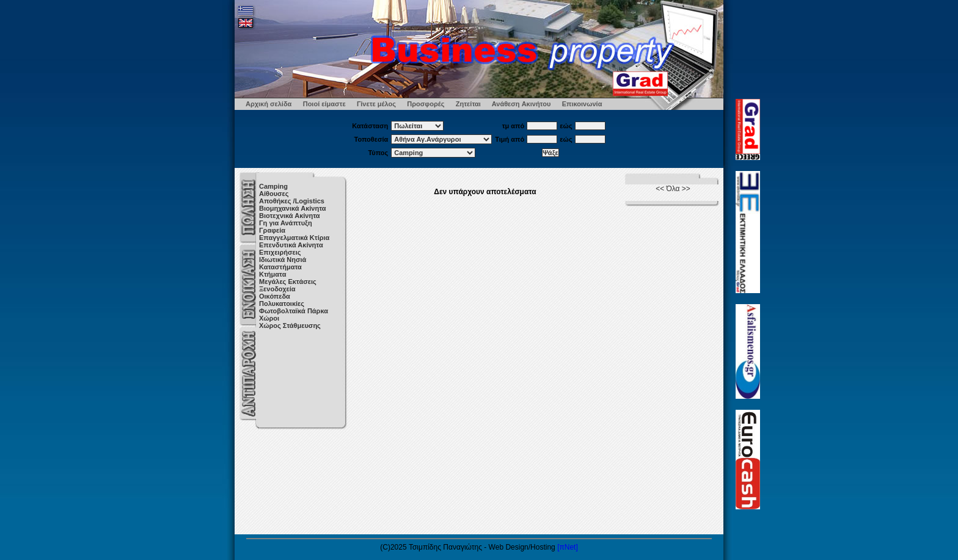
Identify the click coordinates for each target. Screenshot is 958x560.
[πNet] (568, 547)
